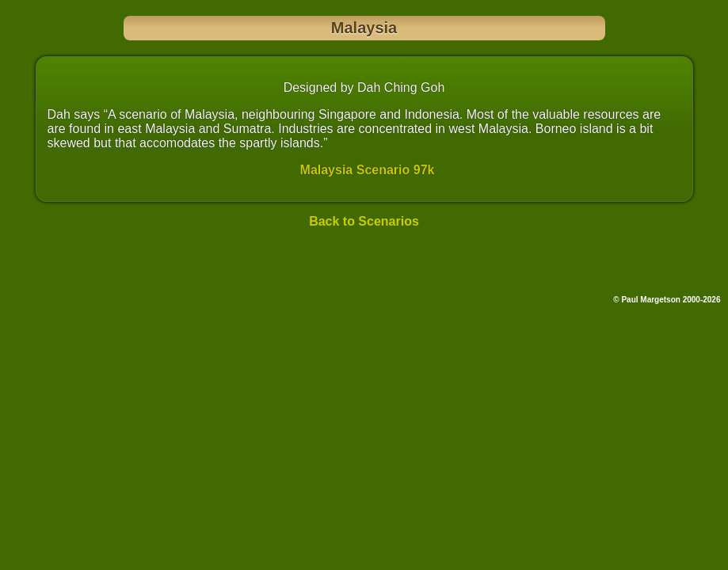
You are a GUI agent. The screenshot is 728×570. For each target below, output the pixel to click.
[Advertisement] (364, 265)
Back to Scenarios (364, 221)
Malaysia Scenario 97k (368, 170)
